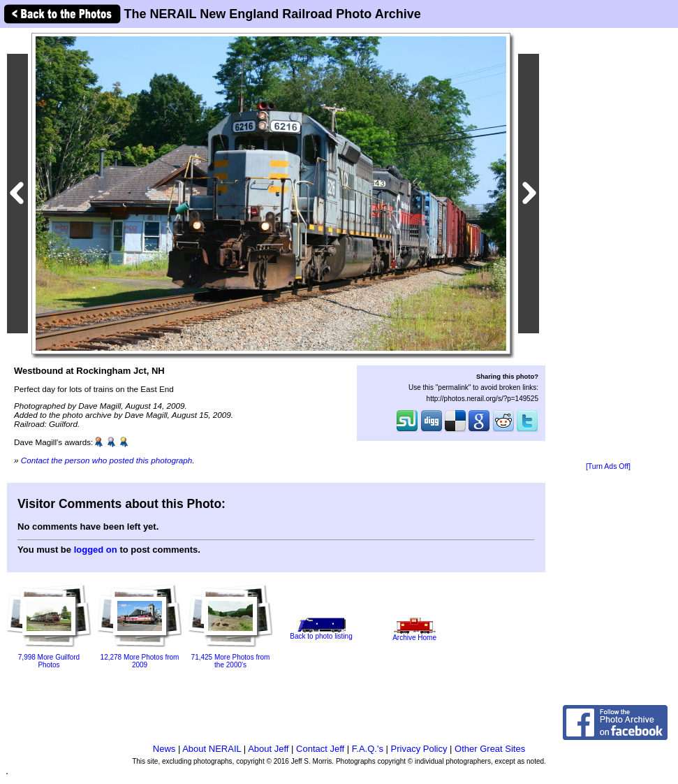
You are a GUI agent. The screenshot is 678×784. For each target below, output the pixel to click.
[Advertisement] (608, 246)
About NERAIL (212, 749)
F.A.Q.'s (368, 749)
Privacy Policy (419, 749)
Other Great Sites (490, 749)
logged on (96, 550)
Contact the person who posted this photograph (107, 460)
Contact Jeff (320, 749)
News (164, 749)
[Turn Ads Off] (608, 466)
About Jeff (268, 749)
